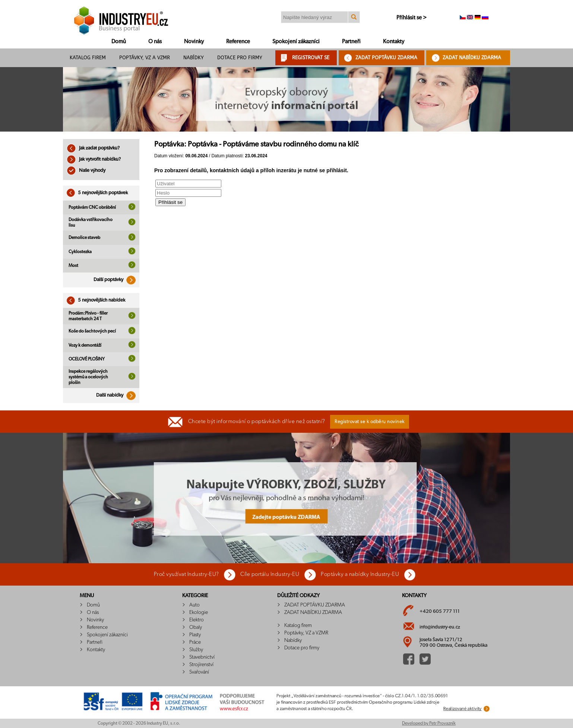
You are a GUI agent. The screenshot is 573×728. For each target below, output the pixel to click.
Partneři (351, 42)
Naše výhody (86, 171)
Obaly (196, 627)
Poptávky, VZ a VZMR (145, 58)
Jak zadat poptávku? (93, 148)
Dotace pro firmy (240, 58)
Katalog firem (88, 58)
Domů (119, 42)
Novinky (194, 42)
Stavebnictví (202, 657)
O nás (155, 42)
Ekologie (199, 612)
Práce (195, 642)
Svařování (199, 672)
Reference (238, 42)
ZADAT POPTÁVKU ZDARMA (386, 58)
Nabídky (194, 58)
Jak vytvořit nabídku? (94, 159)
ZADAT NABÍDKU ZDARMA (472, 58)
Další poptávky (116, 280)
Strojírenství (201, 665)
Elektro (197, 620)
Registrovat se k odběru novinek (370, 422)
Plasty (195, 635)
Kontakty (394, 42)
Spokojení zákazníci (296, 42)
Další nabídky (118, 395)
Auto (194, 605)
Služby (196, 650)
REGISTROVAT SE (311, 58)
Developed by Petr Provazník (429, 723)
